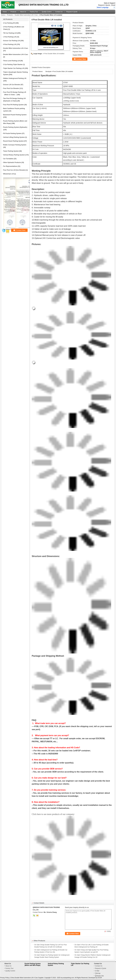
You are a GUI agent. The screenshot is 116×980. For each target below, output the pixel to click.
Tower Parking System (11, 151)
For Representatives (10, 166)
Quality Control (47, 12)
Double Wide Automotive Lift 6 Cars (16, 54)
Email (113, 5)
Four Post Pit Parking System (13, 105)
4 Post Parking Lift (10, 44)
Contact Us (59, 12)
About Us (23, 12)
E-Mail (97, 971)
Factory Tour (34, 12)
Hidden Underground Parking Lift (15, 78)
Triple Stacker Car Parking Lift (14, 68)
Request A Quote (104, 5)
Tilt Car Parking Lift (10, 33)
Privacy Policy (5, 978)
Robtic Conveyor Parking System (15, 145)
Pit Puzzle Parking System (12, 133)
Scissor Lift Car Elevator (12, 85)
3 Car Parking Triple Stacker (13, 65)
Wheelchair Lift (8, 174)
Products (13, 12)
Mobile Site (99, 976)
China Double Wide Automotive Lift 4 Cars (24, 978)
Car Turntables (8, 159)
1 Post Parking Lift (10, 37)
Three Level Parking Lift (11, 61)
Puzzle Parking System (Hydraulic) (15, 127)
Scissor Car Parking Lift (11, 41)
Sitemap (98, 973)
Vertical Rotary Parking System (14, 155)
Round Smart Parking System (13, 141)
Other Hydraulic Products (12, 162)
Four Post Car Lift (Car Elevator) (14, 170)
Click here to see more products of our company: (53, 814)
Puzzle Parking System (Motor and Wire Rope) (33, 964)
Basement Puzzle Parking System (15, 115)
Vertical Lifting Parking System (14, 137)
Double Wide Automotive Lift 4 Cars (26, 15)
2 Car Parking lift (9, 23)
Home (5, 12)
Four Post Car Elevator (11, 88)
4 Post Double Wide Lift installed (54, 54)
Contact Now (81, 59)
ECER (100, 978)
